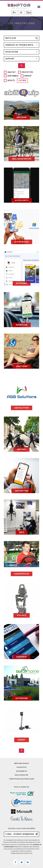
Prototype (27, 72)
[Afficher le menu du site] (39, 7)
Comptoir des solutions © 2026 (22, 779)
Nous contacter (21, 775)
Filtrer (22, 80)
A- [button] (21, 12)
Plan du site (22, 767)
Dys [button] (29, 12)
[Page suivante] (21, 751)
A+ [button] (14, 12)
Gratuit (12, 72)
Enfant (28, 76)
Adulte (11, 80)
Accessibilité (22, 771)
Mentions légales (21, 763)
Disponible (13, 76)
